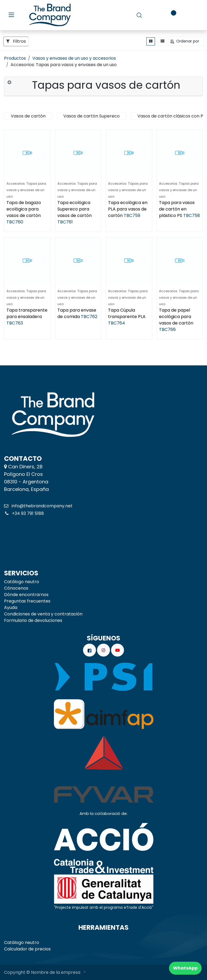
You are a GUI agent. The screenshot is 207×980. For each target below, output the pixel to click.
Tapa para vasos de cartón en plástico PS (177, 209)
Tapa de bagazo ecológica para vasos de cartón (24, 209)
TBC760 (15, 222)
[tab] (103, 87)
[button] (186, 41)
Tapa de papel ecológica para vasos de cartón (176, 317)
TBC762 (89, 317)
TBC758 (192, 215)
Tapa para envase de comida (77, 313)
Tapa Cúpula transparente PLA (127, 313)
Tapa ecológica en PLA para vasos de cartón (128, 209)
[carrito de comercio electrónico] (155, 15)
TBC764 (117, 323)
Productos (15, 58)
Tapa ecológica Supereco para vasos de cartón (75, 209)
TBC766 (167, 329)
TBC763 (15, 323)
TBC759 (132, 215)
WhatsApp (185, 968)
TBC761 (65, 222)
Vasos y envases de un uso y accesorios (74, 58)
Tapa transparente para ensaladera (27, 313)
